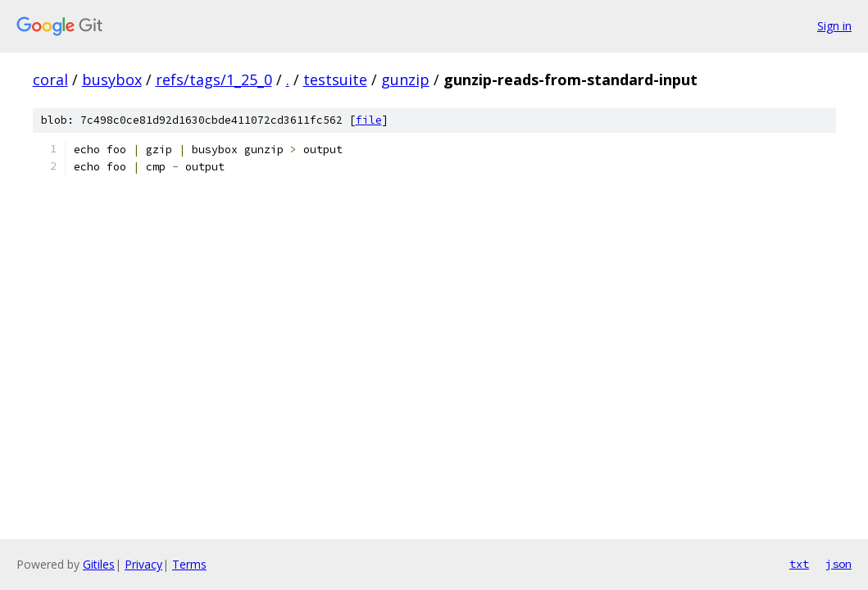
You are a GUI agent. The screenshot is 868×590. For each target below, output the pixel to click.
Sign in (834, 26)
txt (799, 564)
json (838, 564)
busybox (112, 79)
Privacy (143, 564)
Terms (189, 564)
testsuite (335, 79)
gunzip (405, 79)
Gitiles (99, 564)
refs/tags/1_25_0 (214, 79)
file (369, 120)
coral (50, 79)
